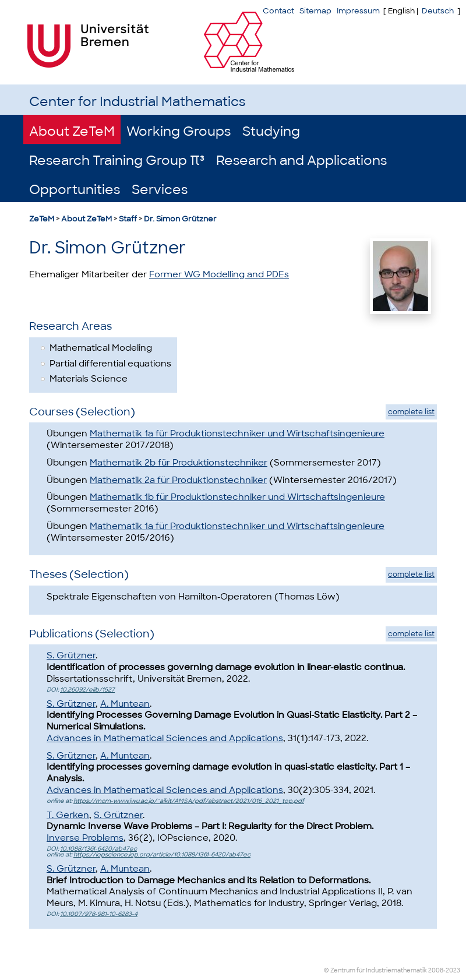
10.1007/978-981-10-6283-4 (99, 914)
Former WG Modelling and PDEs (219, 274)
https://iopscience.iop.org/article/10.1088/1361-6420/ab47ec (162, 854)
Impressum (358, 11)
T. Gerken (68, 815)
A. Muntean (125, 704)
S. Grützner (71, 655)
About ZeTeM (72, 131)
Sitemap (315, 11)
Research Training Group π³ (117, 161)
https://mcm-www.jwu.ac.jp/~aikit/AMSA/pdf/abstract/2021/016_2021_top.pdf (189, 801)
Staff (128, 219)
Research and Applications (301, 161)
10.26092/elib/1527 (87, 690)
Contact (278, 11)
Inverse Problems (85, 838)
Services (160, 190)
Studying (271, 131)
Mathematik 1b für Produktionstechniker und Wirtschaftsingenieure (237, 497)
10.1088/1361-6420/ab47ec (98, 849)
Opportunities (75, 190)
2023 (453, 970)
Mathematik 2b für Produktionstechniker (179, 463)
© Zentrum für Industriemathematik (375, 970)
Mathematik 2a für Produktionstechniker (178, 480)
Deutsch (438, 11)
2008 (436, 970)
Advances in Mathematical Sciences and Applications (165, 738)
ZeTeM (42, 219)
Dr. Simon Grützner (180, 219)
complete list (411, 412)
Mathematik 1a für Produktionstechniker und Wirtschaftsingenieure (237, 433)
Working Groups (179, 131)
